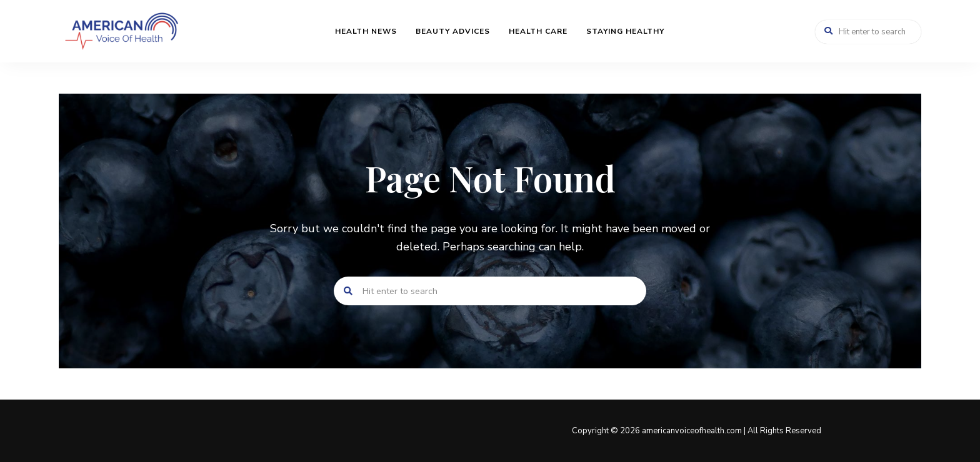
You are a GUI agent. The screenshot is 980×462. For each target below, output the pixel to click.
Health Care (538, 31)
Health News (366, 31)
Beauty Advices (453, 31)
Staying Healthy (625, 31)
